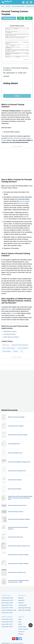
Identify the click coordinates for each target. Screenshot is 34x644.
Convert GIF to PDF (7, 605)
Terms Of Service (23, 629)
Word (29, 18)
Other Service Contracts (11, 337)
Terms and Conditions (23, 348)
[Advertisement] (17, 160)
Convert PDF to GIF (7, 624)
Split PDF (21, 598)
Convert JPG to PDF (7, 613)
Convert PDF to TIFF (7, 627)
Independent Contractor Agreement (20, 345)
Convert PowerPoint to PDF (9, 610)
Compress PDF (22, 605)
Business (16, 351)
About (20, 619)
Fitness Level (6, 345)
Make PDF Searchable (24, 610)
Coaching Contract (9, 334)
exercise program (24, 201)
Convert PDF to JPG (7, 619)
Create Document (9, 18)
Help (20, 622)
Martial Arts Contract (10, 331)
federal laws (8, 309)
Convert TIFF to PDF (7, 608)
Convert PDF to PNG (7, 622)
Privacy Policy (22, 627)
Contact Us (21, 632)
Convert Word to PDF (7, 598)
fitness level (22, 203)
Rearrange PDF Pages (24, 608)
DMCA (20, 624)
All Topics (21, 634)
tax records (13, 313)
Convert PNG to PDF (7, 603)
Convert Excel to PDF (7, 600)
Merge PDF (21, 600)
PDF (21, 18)
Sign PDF (21, 603)
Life (22, 351)
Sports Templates (7, 351)
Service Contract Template (9, 348)
